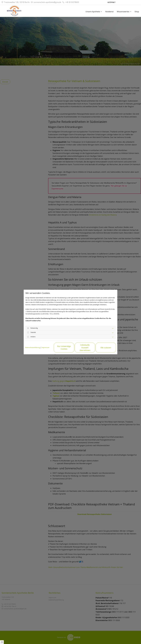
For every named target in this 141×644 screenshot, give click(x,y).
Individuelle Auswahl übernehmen (85, 348)
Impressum (46, 347)
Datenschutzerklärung (32, 347)
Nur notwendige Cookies (64, 348)
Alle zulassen (106, 348)
